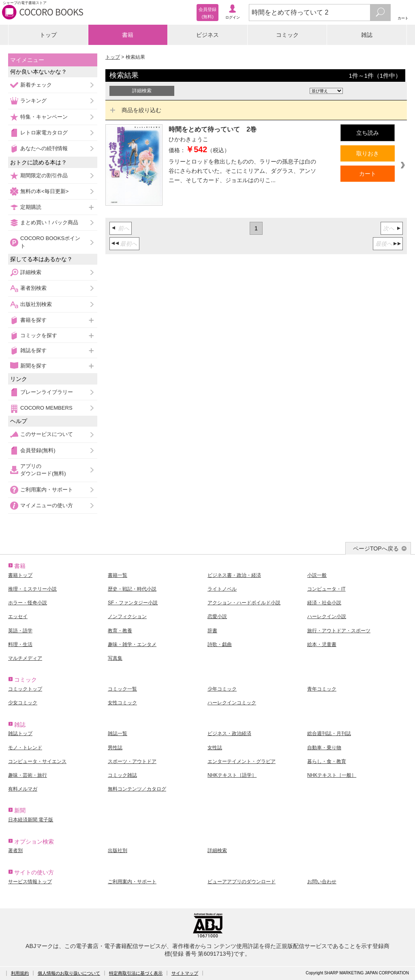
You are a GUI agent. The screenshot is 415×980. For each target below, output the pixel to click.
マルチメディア (25, 658)
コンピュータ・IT (326, 589)
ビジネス (207, 35)
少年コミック (222, 689)
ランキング (33, 101)
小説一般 (317, 575)
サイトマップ (185, 973)
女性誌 (215, 748)
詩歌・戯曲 (220, 644)
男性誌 (115, 748)
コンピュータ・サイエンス (37, 761)
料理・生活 (20, 644)
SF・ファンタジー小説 (133, 603)
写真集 (115, 658)
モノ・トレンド (25, 748)
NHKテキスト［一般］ (332, 775)
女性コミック (122, 703)
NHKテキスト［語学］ (232, 775)
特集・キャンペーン (44, 117)
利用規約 (20, 973)
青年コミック (322, 689)
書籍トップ (20, 575)
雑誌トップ (20, 733)
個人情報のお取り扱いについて (69, 973)
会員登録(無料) (38, 450)
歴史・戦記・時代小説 (132, 589)
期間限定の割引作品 (44, 175)
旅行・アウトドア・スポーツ (339, 631)
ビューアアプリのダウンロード (242, 882)
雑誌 (367, 35)
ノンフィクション (127, 616)
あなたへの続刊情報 (44, 148)
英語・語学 (20, 631)
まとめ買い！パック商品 (49, 222)
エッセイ (18, 616)
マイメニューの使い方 (47, 505)
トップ (48, 35)
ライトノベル (222, 589)
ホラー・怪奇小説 (28, 603)
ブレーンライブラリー (47, 392)
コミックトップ (25, 689)
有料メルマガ (23, 789)
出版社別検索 (36, 304)
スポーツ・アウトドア (132, 761)
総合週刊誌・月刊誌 (329, 733)
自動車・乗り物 (324, 748)
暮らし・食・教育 (327, 761)
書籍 (128, 35)
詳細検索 (31, 272)
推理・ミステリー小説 (32, 589)
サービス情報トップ (30, 882)
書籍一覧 (118, 575)
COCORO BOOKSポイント (50, 242)
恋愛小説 (217, 616)
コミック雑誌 (122, 775)
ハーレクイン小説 (327, 616)
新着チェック (36, 85)
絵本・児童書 (322, 644)
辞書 (212, 631)
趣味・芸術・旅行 (28, 775)
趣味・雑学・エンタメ (132, 644)
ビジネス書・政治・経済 (234, 575)
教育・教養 (120, 631)
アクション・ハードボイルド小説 (244, 603)
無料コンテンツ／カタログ (137, 789)
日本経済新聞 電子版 (31, 820)
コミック (287, 35)
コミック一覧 (122, 689)
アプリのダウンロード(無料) (43, 470)
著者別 (15, 850)
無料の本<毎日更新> (44, 191)
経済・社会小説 (324, 603)
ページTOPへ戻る (376, 548)
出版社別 (118, 850)
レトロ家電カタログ (44, 133)
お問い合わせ (322, 882)
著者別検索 (33, 288)
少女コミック (23, 703)
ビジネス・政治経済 (229, 733)
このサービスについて (47, 434)
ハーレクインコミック (232, 703)
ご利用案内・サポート (47, 490)
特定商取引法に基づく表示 (136, 973)
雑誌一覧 (118, 733)
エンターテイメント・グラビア (242, 761)
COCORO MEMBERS (46, 408)
